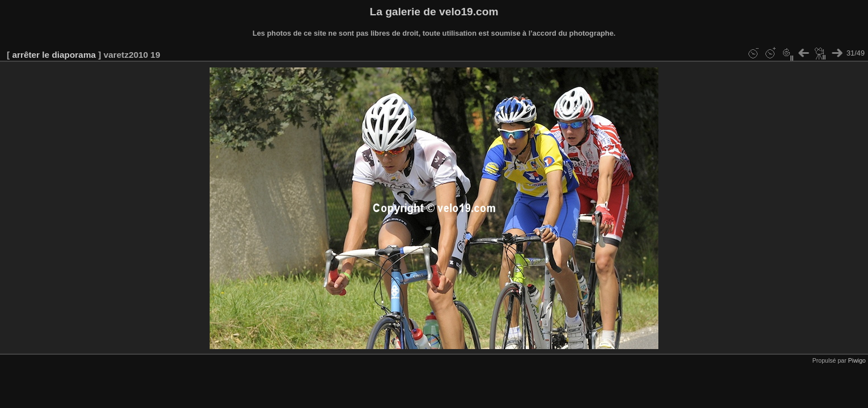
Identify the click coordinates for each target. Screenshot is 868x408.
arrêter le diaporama (54, 55)
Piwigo (857, 360)
